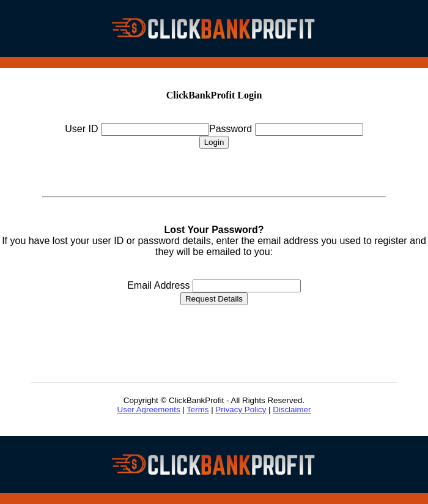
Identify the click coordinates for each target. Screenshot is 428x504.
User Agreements (149, 409)
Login (214, 142)
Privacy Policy (241, 409)
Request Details (214, 299)
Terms (197, 409)
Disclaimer (292, 409)
